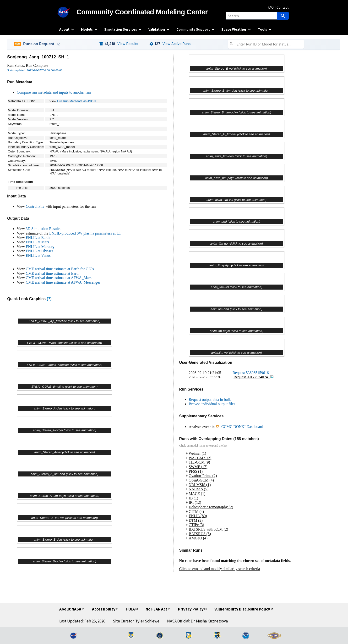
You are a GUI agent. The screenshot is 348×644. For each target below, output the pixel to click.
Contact (283, 7)
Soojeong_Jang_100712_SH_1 (38, 57)
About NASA (70, 609)
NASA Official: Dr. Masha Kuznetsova (197, 621)
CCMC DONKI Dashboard (239, 427)
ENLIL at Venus (38, 255)
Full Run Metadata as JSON (76, 101)
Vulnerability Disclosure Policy (242, 609)
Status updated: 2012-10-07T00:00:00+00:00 (35, 70)
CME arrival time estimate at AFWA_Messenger (63, 282)
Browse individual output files (212, 404)
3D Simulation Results (43, 229)
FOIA (130, 609)
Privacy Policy (191, 609)
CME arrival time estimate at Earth (53, 273)
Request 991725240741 (254, 377)
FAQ (271, 7)
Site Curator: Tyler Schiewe (136, 621)
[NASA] (68, 12)
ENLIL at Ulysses (40, 251)
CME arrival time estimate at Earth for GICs (60, 269)
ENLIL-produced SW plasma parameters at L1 (85, 233)
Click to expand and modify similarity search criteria (220, 569)
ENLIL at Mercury (40, 247)
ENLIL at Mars (38, 242)
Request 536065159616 (251, 373)
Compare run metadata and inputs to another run (54, 92)
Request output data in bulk (210, 400)
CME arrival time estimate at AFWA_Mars (59, 278)
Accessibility (104, 609)
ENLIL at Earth (38, 238)
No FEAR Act (156, 609)
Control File (35, 206)
